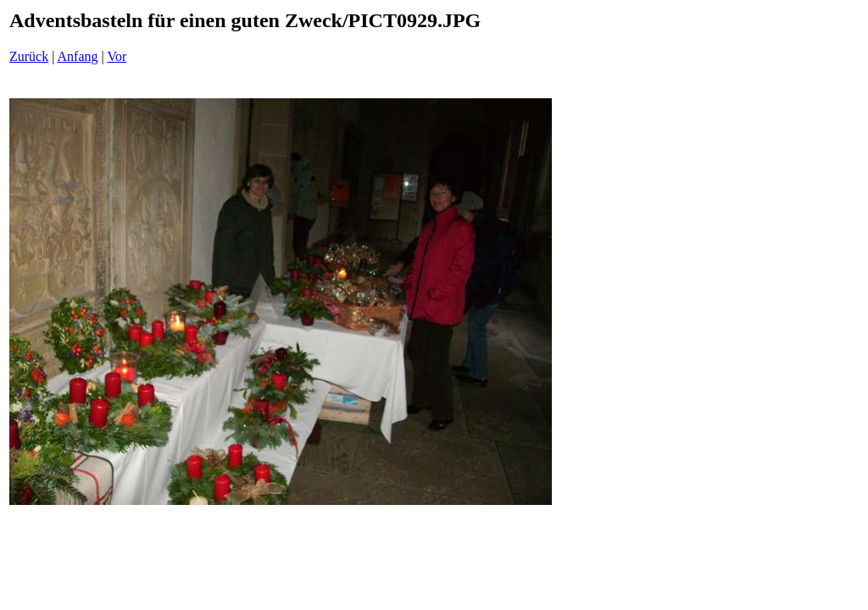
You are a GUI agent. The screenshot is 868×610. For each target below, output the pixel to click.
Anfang (78, 56)
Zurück (29, 56)
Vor (117, 56)
